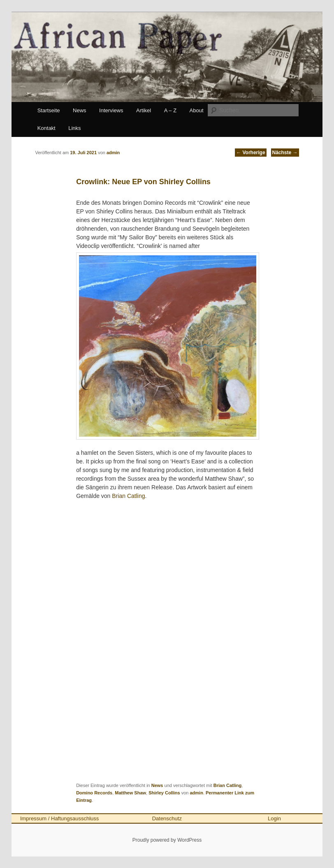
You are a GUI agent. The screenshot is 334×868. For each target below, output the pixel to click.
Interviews (111, 110)
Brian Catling (128, 496)
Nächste (285, 153)
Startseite (49, 110)
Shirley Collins (164, 793)
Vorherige (250, 153)
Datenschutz (167, 818)
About (197, 110)
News (80, 110)
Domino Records (94, 793)
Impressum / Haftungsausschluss (59, 818)
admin (196, 793)
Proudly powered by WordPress (167, 840)
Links (74, 128)
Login (274, 818)
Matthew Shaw (130, 793)
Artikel (144, 110)
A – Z (170, 110)
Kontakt (46, 128)
